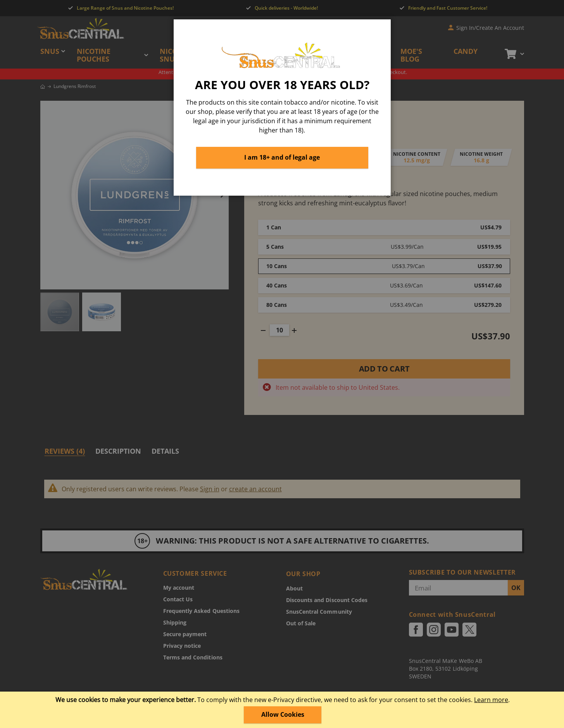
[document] (283, 710)
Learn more (491, 700)
